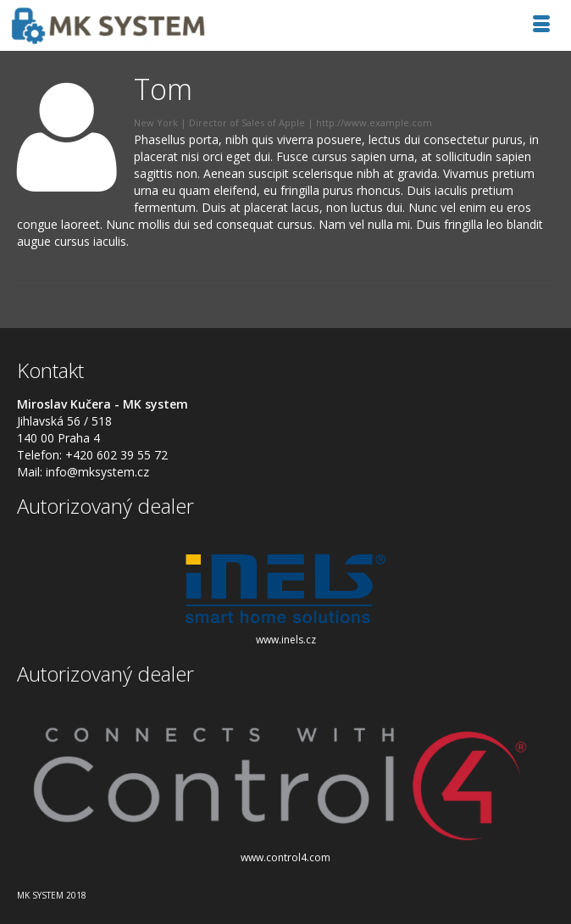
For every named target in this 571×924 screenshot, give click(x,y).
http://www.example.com (374, 122)
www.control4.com (285, 857)
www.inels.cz (286, 640)
